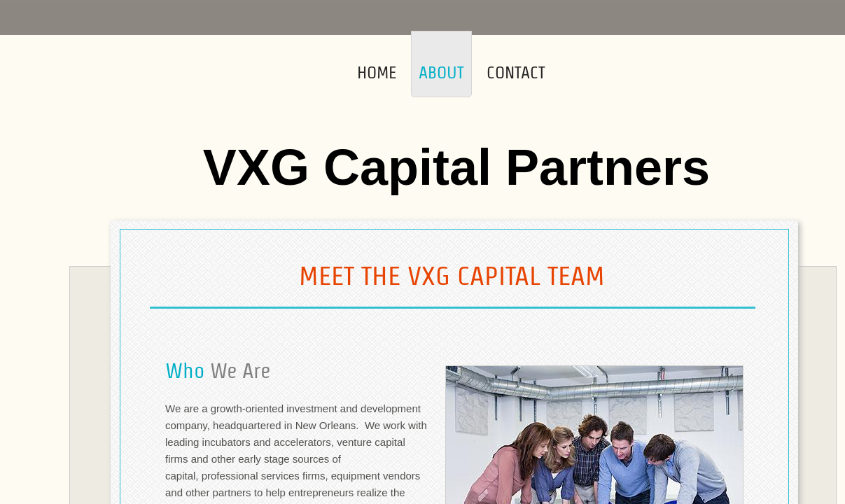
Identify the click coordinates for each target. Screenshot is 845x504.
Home (377, 72)
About (441, 72)
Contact (516, 72)
